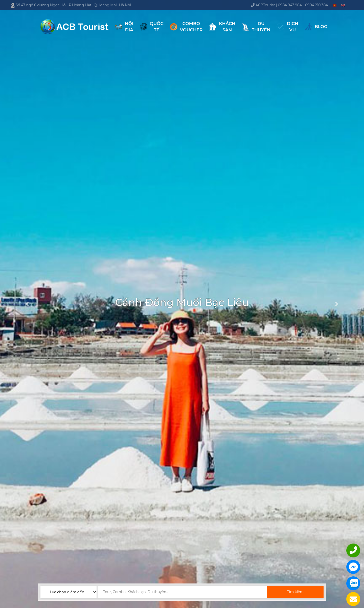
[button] (27, 304)
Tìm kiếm (295, 592)
